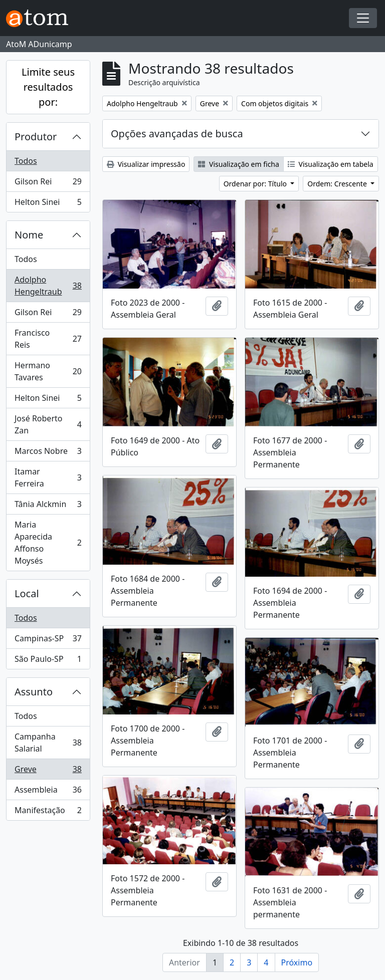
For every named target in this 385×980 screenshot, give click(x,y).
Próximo (297, 962)
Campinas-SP (48, 641)
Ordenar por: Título (256, 184)
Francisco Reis (48, 339)
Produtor (36, 137)
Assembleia (48, 792)
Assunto (34, 692)
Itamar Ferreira (48, 477)
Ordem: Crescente (338, 184)
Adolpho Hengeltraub (48, 286)
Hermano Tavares (48, 371)
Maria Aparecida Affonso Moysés (48, 543)
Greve (48, 771)
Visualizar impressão (146, 164)
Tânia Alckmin (48, 506)
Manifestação (48, 812)
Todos (26, 161)
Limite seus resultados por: (48, 87)
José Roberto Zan (48, 424)
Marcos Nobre (48, 453)
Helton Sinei (48, 204)
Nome (29, 235)
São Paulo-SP (48, 661)
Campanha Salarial (48, 743)
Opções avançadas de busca (177, 134)
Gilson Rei (48, 184)
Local (27, 593)
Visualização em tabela (331, 164)
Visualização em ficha (239, 164)
